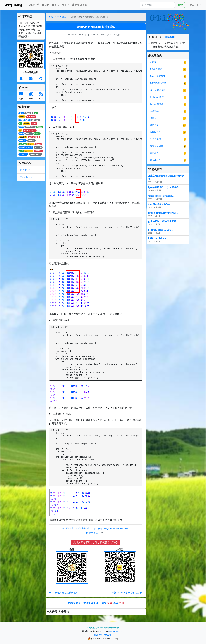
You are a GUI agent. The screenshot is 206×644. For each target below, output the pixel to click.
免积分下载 (80, 5)
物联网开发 (155, 132)
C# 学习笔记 (156, 69)
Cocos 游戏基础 (158, 76)
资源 (56, 5)
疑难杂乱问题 (156, 146)
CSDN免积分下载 (158, 83)
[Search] (157, 5)
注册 (200, 5)
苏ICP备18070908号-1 (103, 635)
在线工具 (154, 111)
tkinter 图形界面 (158, 104)
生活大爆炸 (155, 139)
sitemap (112, 631)
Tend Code (26, 177)
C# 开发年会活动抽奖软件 (64, 593)
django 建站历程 (158, 90)
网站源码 (25, 170)
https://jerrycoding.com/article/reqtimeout (110, 528)
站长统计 (120, 631)
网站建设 (154, 153)
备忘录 (153, 118)
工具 (66, 5)
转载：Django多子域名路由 (127, 593)
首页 (51, 17)
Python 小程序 (157, 97)
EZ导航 (34, 5)
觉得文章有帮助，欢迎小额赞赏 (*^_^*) (95, 542)
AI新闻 (153, 62)
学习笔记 (62, 17)
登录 (192, 5)
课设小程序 (155, 160)
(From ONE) (169, 37)
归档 (46, 5)
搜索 (180, 5)
